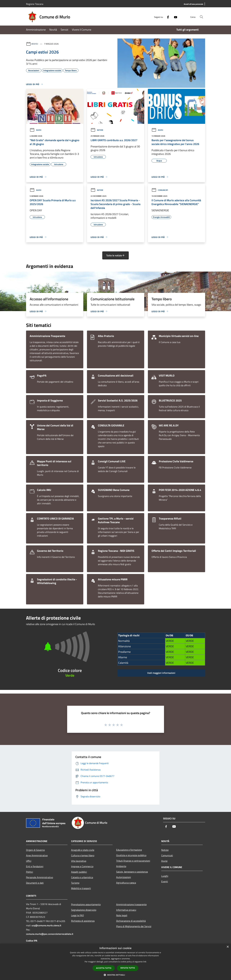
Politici (30, 872)
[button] (116, 975)
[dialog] (115, 962)
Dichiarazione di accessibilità (131, 921)
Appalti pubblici (79, 872)
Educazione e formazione (129, 850)
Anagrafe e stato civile (83, 850)
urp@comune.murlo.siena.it (46, 925)
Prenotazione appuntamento (86, 904)
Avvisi (35, 44)
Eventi (165, 881)
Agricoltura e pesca (126, 883)
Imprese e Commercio (82, 866)
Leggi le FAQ (78, 915)
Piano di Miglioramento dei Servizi (134, 926)
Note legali (122, 915)
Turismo (75, 883)
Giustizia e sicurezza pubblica (131, 855)
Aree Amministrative (37, 855)
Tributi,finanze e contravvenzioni (133, 861)
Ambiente (121, 866)
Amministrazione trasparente (131, 904)
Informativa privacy (126, 910)
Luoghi (165, 876)
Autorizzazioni (124, 877)
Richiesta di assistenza (83, 921)
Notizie (97, 130)
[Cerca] (201, 17)
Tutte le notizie (115, 255)
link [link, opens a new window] (145, 962)
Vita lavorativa (79, 861)
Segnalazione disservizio (84, 910)
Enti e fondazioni (35, 866)
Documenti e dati (35, 883)
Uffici (29, 861)
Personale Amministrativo (40, 877)
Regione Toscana (35, 4)
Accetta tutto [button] (104, 968)
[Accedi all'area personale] (193, 4)
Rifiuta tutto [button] (128, 968)
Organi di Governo (35, 850)
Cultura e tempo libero (83, 855)
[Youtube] (174, 17)
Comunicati (160, 190)
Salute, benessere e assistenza (132, 872)
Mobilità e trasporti (81, 888)
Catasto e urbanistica (82, 877)
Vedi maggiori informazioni (161, 673)
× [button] (228, 947)
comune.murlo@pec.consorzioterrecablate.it (50, 934)
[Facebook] (167, 17)
